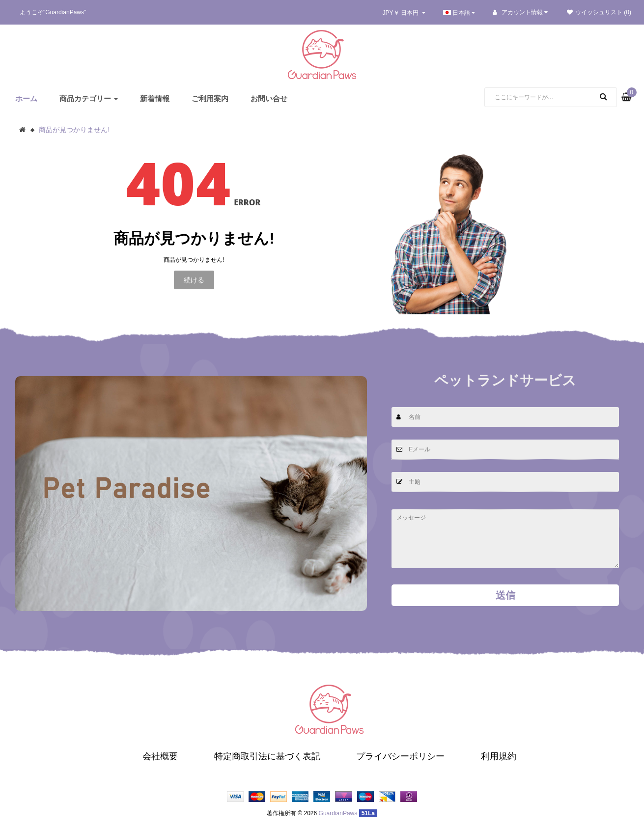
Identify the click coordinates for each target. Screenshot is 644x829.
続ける (194, 280)
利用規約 (499, 756)
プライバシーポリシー (400, 756)
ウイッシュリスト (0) (599, 12)
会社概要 (160, 756)
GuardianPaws (338, 813)
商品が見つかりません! (74, 130)
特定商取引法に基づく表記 (267, 756)
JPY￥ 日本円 (404, 13)
